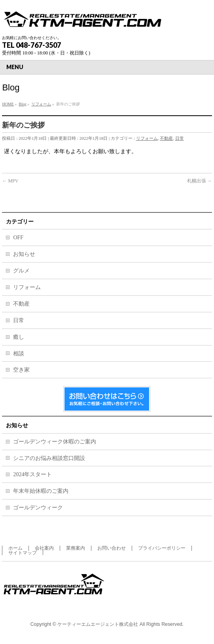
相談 (19, 354)
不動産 (166, 138)
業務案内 (76, 548)
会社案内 (44, 548)
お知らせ (24, 254)
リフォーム (147, 138)
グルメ (21, 271)
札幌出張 (200, 181)
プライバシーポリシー (162, 548)
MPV (10, 181)
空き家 (21, 370)
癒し (19, 337)
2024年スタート (32, 474)
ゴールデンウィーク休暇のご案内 (55, 442)
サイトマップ (23, 553)
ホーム (15, 548)
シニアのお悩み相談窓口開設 (49, 458)
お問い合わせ (112, 548)
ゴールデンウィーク (38, 508)
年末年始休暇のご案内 (41, 491)
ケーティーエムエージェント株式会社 (98, 624)
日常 (180, 138)
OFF (18, 238)
